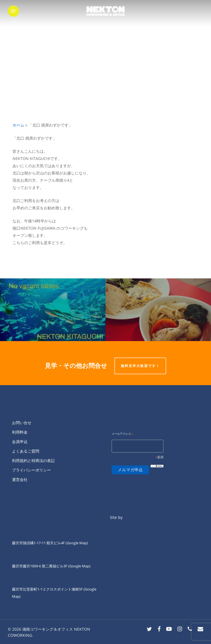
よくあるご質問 (26, 451)
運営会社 (20, 479)
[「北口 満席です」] (53, 310)
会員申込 (20, 442)
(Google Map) (79, 566)
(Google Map (76, 543)
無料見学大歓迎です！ (140, 366)
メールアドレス (123, 434)
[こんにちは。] (158, 310)
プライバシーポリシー (31, 470)
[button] (13, 11)
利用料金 (20, 432)
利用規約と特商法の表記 (33, 460)
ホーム (18, 125)
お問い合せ (22, 423)
